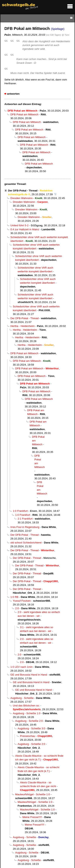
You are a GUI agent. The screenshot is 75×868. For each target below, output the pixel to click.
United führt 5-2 (19, 225)
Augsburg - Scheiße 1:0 (27, 713)
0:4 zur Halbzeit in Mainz (25, 229)
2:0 (17, 608)
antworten (13, 94)
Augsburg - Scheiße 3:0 (31, 728)
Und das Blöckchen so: (26, 706)
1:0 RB (14, 597)
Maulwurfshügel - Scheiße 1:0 (33, 794)
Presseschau (28, 736)
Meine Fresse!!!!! (32, 817)
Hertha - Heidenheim (22, 326)
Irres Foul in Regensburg (25, 527)
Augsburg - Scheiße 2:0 (29, 721)
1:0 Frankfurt (20, 511)
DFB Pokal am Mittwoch (24, 114)
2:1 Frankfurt (25, 519)
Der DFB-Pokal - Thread (23, 191)
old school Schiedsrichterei (26, 543)
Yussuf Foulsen (22, 601)
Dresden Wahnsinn (21, 198)
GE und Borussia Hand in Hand (29, 675)
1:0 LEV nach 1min (21, 667)
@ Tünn (65, 35)
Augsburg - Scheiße (22, 698)
